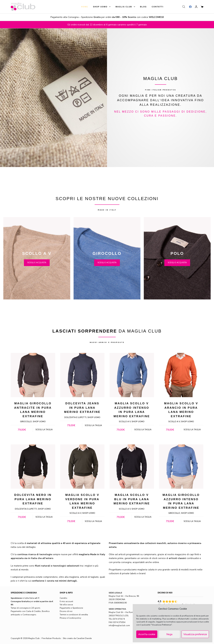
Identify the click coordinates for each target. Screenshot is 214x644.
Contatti (158, 7)
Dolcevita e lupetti (75, 417)
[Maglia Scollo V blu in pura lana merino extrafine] (132, 467)
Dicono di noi (66, 611)
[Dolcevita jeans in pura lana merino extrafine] (82, 375)
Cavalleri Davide (84, 638)
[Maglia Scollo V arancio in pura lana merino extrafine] (181, 375)
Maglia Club (126, 7)
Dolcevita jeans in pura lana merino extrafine (82, 408)
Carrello (63, 598)
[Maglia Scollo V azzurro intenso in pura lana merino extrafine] (132, 375)
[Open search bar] (184, 7)
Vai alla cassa (66, 605)
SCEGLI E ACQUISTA (37, 263)
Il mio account (66, 601)
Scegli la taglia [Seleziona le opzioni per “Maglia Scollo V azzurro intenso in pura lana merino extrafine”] (143, 430)
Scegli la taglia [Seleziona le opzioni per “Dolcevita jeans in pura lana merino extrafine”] (93, 425)
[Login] (196, 7)
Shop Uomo (102, 7)
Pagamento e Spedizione (71, 608)
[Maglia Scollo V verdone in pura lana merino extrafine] (82, 467)
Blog (143, 7)
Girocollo (26, 422)
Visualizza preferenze (195, 634)
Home (85, 7)
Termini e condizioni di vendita (74, 615)
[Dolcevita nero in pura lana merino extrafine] (33, 467)
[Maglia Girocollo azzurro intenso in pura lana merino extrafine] (181, 467)
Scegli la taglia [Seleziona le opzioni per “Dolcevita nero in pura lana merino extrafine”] (44, 517)
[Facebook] (190, 7)
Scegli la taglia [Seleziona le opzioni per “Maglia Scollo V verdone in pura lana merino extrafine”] (93, 521)
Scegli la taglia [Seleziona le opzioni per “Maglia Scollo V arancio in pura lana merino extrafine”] (192, 430)
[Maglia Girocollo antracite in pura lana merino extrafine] (33, 375)
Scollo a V (125, 422)
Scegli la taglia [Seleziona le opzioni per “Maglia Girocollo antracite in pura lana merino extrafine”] (44, 430)
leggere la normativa (166, 622)
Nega (169, 634)
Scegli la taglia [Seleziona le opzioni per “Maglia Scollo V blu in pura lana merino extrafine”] (143, 517)
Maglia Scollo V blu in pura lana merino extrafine (132, 499)
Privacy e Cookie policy (70, 618)
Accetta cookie (147, 634)
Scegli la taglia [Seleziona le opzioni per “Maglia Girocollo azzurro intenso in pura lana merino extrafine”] (192, 521)
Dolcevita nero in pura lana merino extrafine (33, 499)
